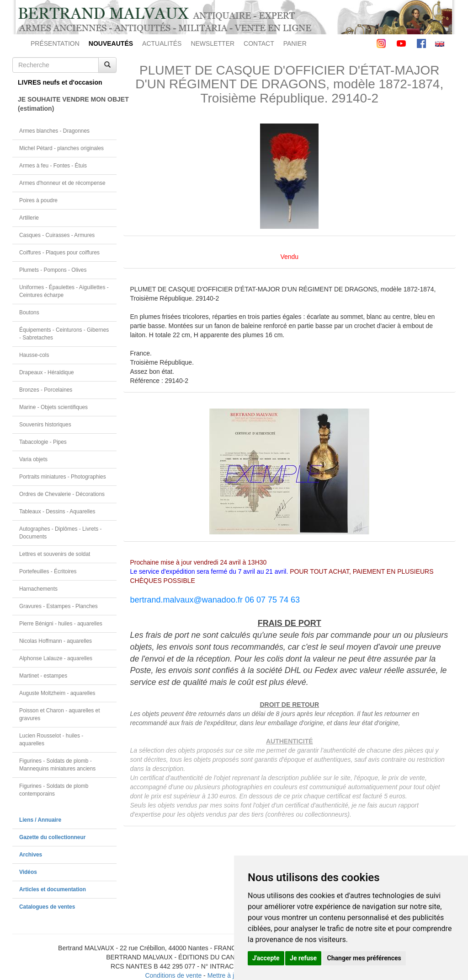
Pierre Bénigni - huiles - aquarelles (61, 624)
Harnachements (38, 589)
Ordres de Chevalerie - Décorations (62, 494)
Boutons (29, 312)
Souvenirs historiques (45, 425)
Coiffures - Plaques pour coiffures (59, 253)
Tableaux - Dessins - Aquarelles (57, 512)
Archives (31, 855)
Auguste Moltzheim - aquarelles (57, 693)
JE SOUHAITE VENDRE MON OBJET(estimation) (67, 104)
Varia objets (33, 459)
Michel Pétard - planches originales (61, 148)
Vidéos (28, 872)
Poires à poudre (38, 200)
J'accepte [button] (266, 958)
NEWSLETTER (213, 43)
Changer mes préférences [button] (364, 958)
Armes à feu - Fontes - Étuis (53, 166)
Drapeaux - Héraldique (47, 372)
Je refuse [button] (303, 958)
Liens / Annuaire (40, 820)
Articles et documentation (53, 889)
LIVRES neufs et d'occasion (60, 82)
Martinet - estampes (43, 676)
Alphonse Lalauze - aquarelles (56, 658)
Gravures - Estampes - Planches (58, 606)
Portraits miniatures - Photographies (63, 477)
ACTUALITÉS (162, 43)
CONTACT (259, 43)
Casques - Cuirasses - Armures (57, 235)
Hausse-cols (34, 355)
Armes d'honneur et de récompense (62, 183)
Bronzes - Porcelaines (46, 390)
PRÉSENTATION (55, 43)
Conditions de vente (173, 975)
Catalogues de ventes (47, 907)
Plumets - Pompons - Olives (53, 270)
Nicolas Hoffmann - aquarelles (56, 641)
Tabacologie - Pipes (43, 442)
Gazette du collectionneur (52, 837)
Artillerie (29, 218)
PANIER (295, 43)
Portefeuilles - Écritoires (48, 571)
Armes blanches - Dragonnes (54, 131)
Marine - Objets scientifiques (53, 407)
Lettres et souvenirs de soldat (55, 554)
